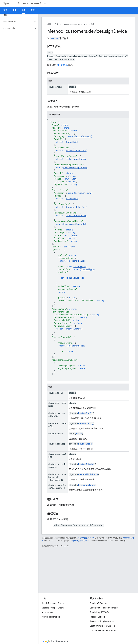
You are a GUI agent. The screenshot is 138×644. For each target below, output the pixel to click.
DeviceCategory (83, 136)
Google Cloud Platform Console (104, 608)
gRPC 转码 (62, 65)
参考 (93, 24)
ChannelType (87, 269)
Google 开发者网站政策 (79, 541)
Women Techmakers (51, 617)
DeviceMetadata (87, 464)
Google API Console (99, 603)
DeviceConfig (86, 413)
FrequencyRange (76, 261)
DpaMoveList (77, 278)
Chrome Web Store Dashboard (103, 630)
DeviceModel (72, 142)
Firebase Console (97, 617)
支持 (33, 10)
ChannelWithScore (88, 474)
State (75, 179)
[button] (17, 22)
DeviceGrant (85, 444)
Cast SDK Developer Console (102, 626)
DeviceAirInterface (76, 150)
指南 (14, 10)
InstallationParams (76, 159)
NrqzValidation (74, 329)
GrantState (80, 266)
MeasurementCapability (75, 167)
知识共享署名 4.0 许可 (86, 538)
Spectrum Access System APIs (25, 3)
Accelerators (47, 612)
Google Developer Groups (53, 603)
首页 (5, 10)
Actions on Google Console (102, 621)
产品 (56, 24)
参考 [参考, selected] (24, 10)
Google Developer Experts (53, 608)
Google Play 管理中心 (99, 612)
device (54, 38)
